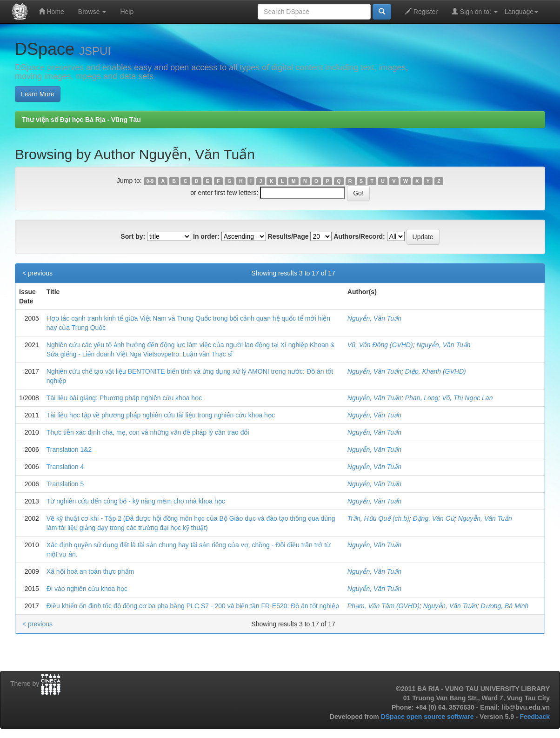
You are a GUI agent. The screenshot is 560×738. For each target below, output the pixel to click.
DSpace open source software (428, 717)
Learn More (38, 94)
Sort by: (133, 236)
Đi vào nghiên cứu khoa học (87, 589)
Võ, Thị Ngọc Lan (467, 398)
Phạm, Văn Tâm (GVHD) (383, 606)
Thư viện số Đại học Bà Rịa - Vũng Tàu (81, 120)
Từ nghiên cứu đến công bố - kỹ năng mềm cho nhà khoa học (136, 501)
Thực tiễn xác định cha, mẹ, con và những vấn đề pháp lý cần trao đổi (148, 432)
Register (421, 11)
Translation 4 (65, 467)
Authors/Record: (359, 236)
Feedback (535, 717)
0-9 (150, 181)
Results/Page (288, 236)
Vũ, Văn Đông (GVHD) (380, 345)
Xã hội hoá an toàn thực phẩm (90, 571)
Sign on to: (475, 11)
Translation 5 (65, 484)
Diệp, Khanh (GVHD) (436, 371)
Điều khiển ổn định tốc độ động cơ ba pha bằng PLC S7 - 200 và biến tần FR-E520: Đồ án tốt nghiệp (193, 606)
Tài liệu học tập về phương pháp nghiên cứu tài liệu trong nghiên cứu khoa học (161, 415)
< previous (37, 273)
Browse (92, 12)
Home (51, 11)
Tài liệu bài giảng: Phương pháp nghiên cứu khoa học (124, 398)
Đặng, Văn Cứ (433, 518)
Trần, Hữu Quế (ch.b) (378, 518)
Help (127, 12)
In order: (206, 236)
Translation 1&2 (69, 450)
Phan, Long (422, 398)
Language (521, 12)
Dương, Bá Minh (505, 606)
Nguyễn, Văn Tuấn (374, 318)
